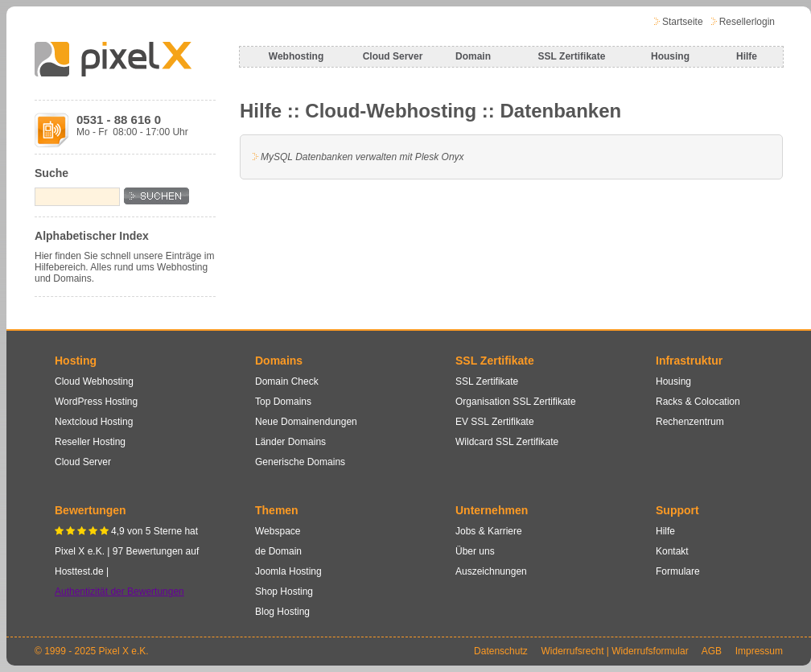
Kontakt (672, 551)
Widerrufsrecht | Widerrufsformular (614, 651)
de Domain (278, 551)
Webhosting (296, 56)
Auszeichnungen (491, 571)
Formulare (678, 571)
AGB (712, 651)
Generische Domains (300, 462)
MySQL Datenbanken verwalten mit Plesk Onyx (362, 157)
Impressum (759, 651)
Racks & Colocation (698, 402)
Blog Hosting (282, 612)
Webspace (278, 531)
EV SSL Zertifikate (495, 422)
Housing (670, 56)
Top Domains (283, 402)
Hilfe (747, 56)
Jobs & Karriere (489, 531)
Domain (473, 56)
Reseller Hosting (90, 442)
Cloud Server (393, 56)
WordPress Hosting (96, 402)
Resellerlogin (747, 22)
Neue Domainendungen (306, 422)
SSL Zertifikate (572, 56)
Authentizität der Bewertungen (119, 592)
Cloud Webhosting (94, 381)
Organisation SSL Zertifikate (516, 402)
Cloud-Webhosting (391, 111)
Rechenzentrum (690, 422)
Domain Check (287, 381)
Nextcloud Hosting (94, 422)
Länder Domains (290, 442)
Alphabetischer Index (92, 236)
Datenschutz (501, 651)
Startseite (683, 22)
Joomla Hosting (288, 571)
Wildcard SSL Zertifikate (507, 442)
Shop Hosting (284, 592)
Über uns (475, 551)
